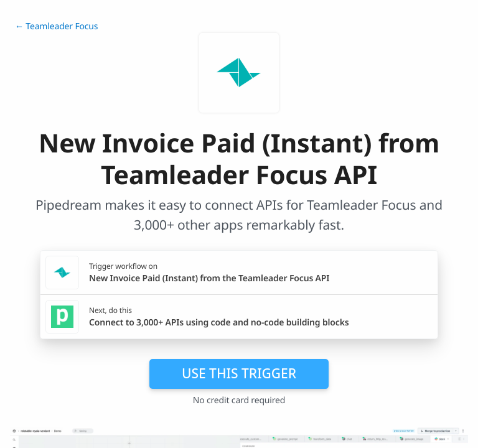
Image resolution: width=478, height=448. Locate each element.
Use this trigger (239, 373)
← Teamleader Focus (56, 26)
